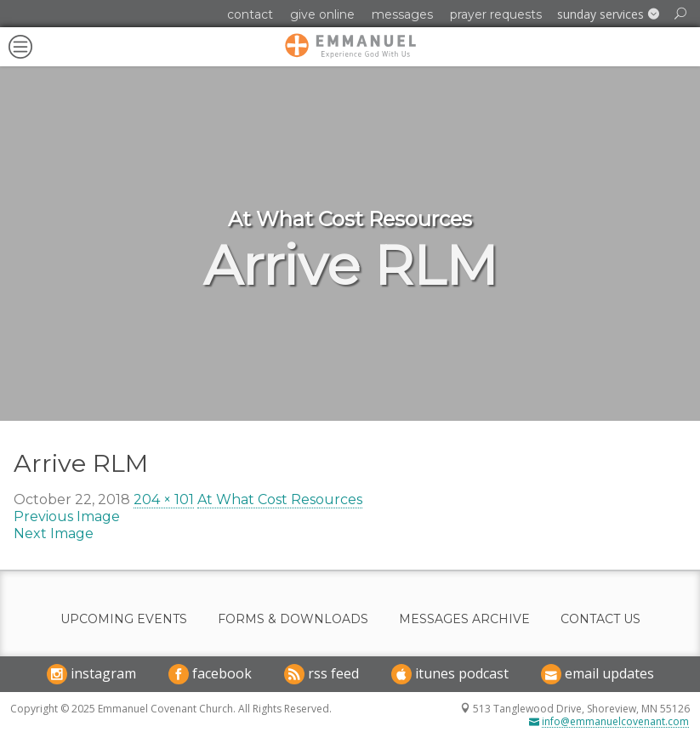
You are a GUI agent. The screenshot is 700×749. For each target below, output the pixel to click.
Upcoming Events (124, 619)
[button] (608, 14)
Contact (250, 14)
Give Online (322, 14)
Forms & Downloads (293, 619)
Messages (402, 14)
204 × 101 (164, 499)
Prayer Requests (496, 14)
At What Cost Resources (280, 499)
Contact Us (600, 619)
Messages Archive (464, 619)
